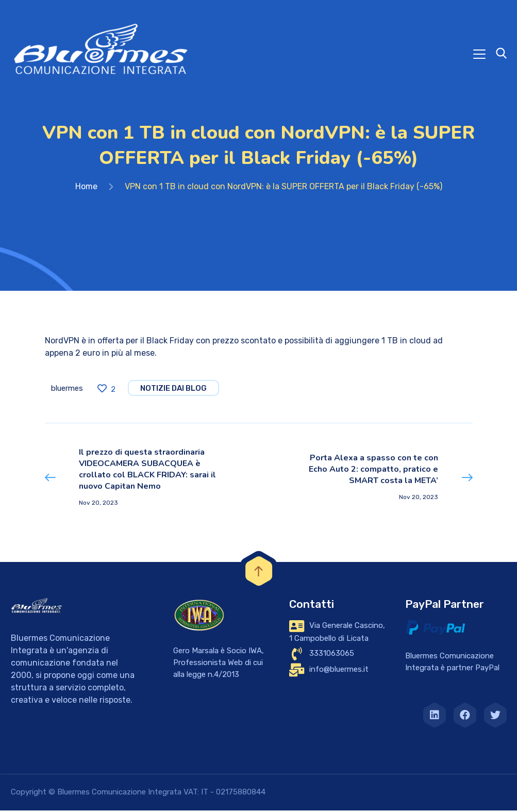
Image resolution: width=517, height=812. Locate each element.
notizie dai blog (173, 390)
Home (86, 188)
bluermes (67, 390)
